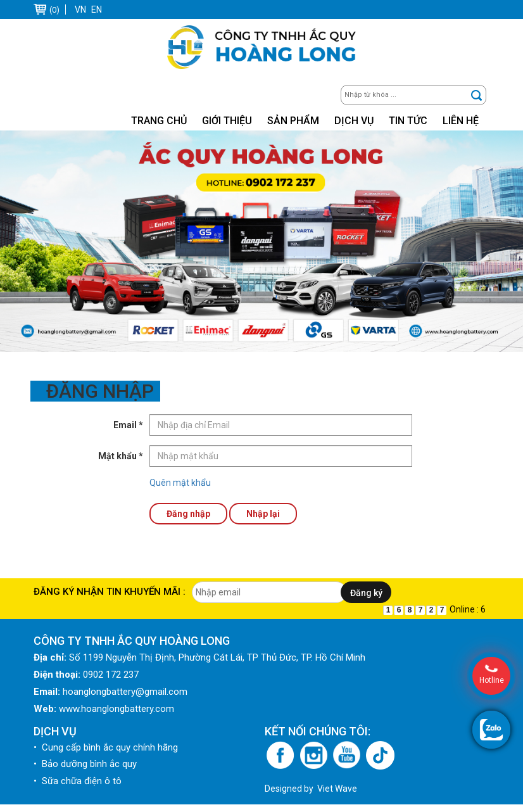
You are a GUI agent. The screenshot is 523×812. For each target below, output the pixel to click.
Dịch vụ (354, 121)
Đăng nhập (188, 514)
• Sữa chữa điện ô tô (78, 789)
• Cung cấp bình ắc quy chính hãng (106, 755)
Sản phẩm (293, 121)
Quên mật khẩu (180, 483)
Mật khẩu (121, 456)
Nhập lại (263, 514)
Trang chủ (159, 121)
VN (80, 10)
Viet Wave (337, 796)
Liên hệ (461, 121)
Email (128, 425)
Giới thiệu (227, 121)
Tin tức (408, 121)
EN (97, 10)
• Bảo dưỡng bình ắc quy (85, 771)
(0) (54, 10)
